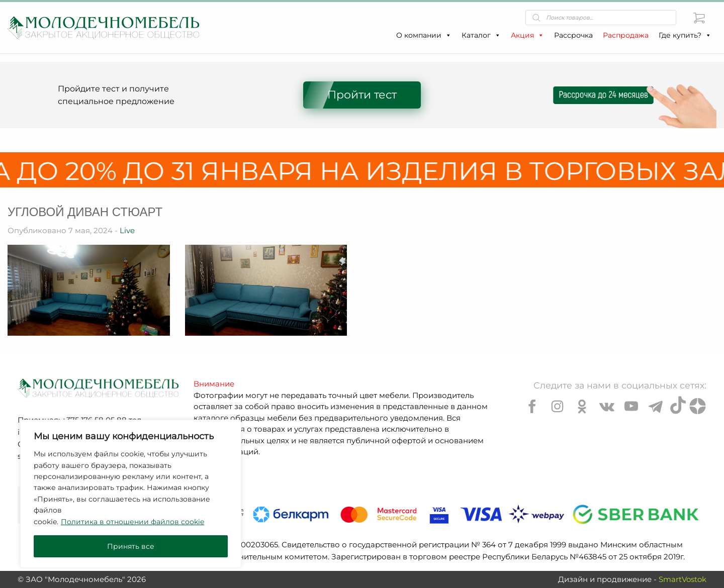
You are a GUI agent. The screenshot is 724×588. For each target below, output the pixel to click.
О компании (424, 35)
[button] (448, 35)
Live (127, 230)
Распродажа (626, 35)
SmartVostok (683, 579)
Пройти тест (362, 95)
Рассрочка (573, 35)
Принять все (131, 546)
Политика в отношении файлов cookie (132, 522)
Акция (527, 35)
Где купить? (685, 35)
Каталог (481, 35)
